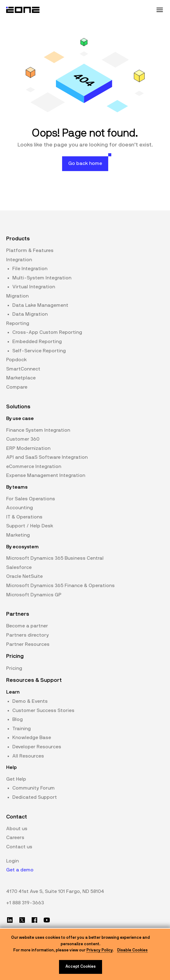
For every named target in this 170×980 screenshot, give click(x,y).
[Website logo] (23, 10)
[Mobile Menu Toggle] (160, 10)
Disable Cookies (132, 950)
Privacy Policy (99, 950)
